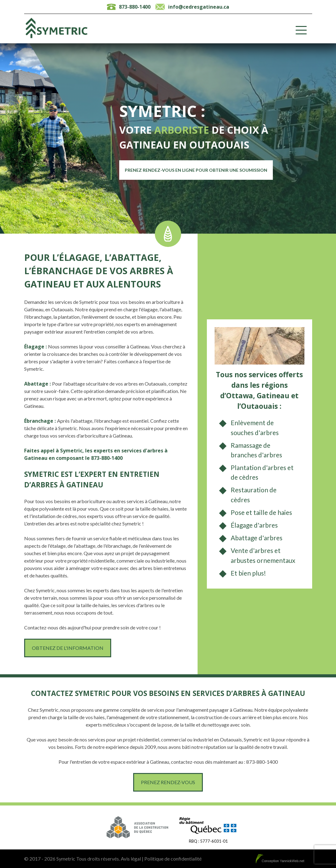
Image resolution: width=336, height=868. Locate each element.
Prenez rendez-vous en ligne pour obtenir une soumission (196, 170)
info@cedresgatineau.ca (199, 7)
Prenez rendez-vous (168, 782)
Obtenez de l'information (68, 648)
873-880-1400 (135, 7)
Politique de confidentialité (173, 859)
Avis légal (131, 859)
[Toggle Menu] (301, 30)
